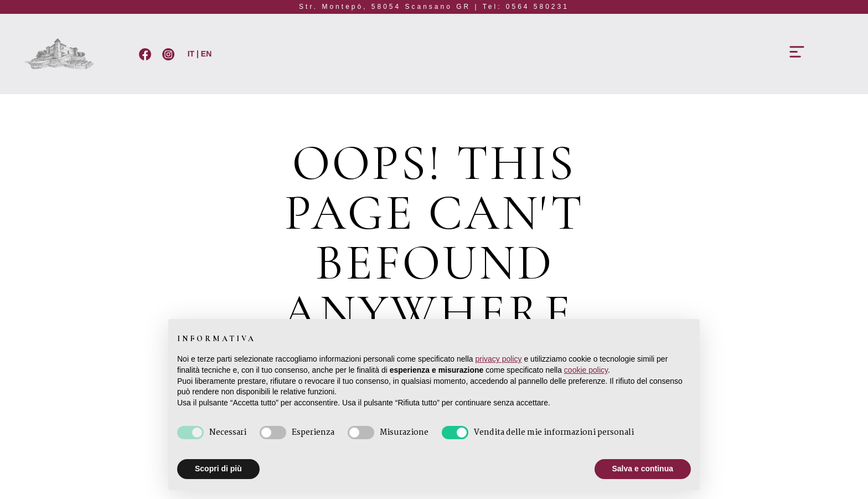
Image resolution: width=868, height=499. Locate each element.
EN (206, 54)
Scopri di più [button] (218, 469)
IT (190, 54)
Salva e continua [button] (643, 469)
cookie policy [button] (586, 370)
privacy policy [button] (499, 359)
